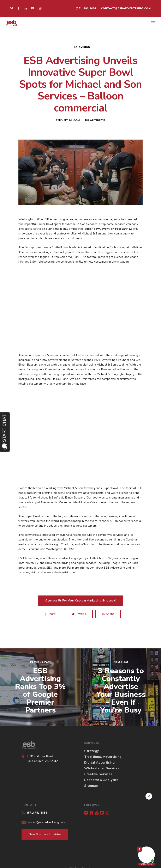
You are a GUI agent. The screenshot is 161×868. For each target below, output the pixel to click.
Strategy (91, 751)
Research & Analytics (101, 780)
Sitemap (91, 786)
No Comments (95, 120)
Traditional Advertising (103, 757)
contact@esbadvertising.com (126, 8)
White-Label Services (102, 768)
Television (81, 47)
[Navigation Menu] (153, 23)
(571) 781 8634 (86, 8)
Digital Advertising (99, 763)
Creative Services (98, 774)
